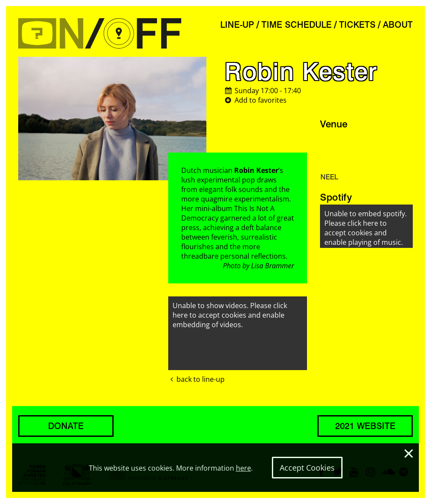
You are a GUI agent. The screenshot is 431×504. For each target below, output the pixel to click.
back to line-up (196, 379)
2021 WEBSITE (365, 426)
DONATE (66, 426)
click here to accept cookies (230, 310)
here (243, 468)
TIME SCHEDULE (297, 25)
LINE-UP (237, 25)
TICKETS (357, 25)
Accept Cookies (307, 468)
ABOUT (398, 25)
